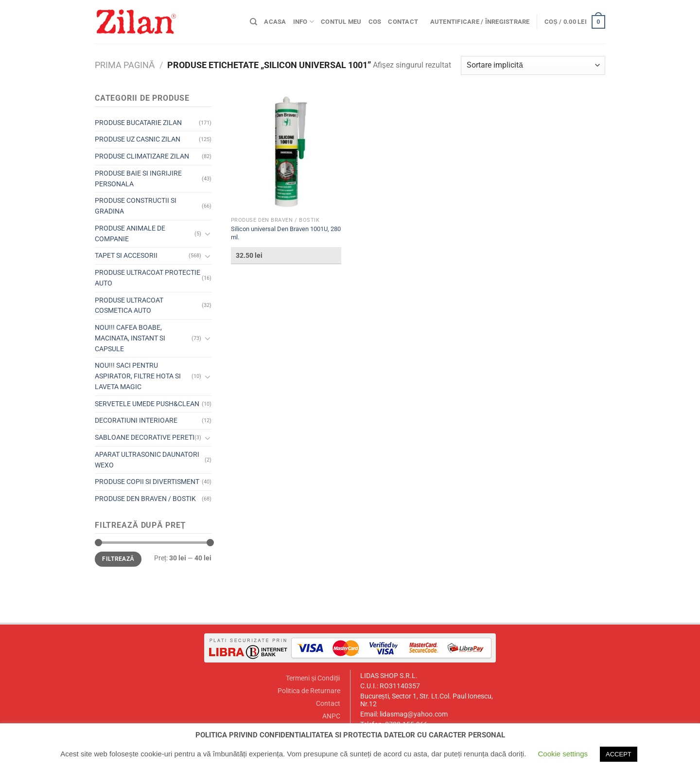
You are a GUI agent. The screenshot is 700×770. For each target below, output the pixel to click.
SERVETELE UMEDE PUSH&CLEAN (147, 404)
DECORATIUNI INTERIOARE (136, 420)
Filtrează (118, 559)
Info (304, 22)
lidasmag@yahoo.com (414, 714)
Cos (375, 22)
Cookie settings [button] (563, 754)
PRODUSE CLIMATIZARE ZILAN (142, 156)
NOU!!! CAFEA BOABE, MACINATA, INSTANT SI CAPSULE (130, 338)
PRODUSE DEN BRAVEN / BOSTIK (145, 499)
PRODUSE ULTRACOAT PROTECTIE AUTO (148, 278)
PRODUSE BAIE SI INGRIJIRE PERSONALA (138, 179)
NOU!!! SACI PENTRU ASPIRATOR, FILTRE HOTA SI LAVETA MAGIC (138, 376)
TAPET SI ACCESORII (126, 255)
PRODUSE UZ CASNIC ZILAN (138, 139)
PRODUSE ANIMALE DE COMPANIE (130, 233)
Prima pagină (125, 65)
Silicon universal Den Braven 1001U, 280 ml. (286, 233)
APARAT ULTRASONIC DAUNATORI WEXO (147, 460)
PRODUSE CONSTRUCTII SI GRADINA (136, 206)
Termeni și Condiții (313, 678)
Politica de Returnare (309, 691)
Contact (403, 22)
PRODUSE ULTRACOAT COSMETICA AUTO (129, 305)
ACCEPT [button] (619, 754)
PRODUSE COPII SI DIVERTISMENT (147, 482)
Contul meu (341, 22)
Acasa (275, 22)
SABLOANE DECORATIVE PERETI (145, 437)
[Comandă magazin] (533, 65)
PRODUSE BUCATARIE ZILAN (138, 123)
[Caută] (254, 22)
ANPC (331, 716)
